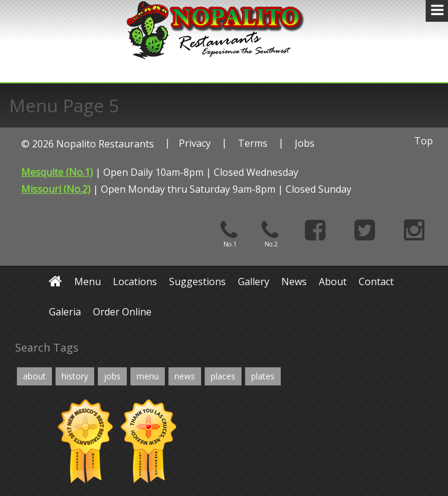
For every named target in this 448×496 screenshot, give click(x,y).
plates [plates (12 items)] (263, 376)
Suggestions (197, 282)
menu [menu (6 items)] (148, 376)
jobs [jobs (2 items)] (112, 376)
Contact (376, 282)
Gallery (254, 282)
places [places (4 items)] (223, 376)
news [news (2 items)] (185, 376)
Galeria (65, 312)
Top (424, 141)
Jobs (305, 143)
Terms (253, 143)
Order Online (122, 312)
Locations (135, 282)
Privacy (195, 143)
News (294, 282)
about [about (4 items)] (34, 376)
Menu (88, 282)
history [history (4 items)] (75, 376)
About (333, 282)
